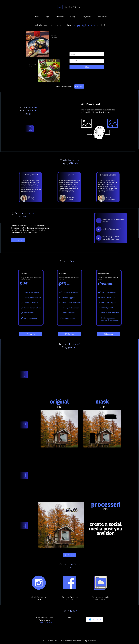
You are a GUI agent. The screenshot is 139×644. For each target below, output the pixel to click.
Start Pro (31, 334)
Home (37, 17)
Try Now (18, 240)
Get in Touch (102, 17)
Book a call (108, 334)
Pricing (72, 17)
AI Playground (86, 17)
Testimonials (59, 17)
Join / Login (79, 86)
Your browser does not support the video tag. (81, 375)
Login (47, 17)
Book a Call (95, 619)
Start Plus (70, 334)
